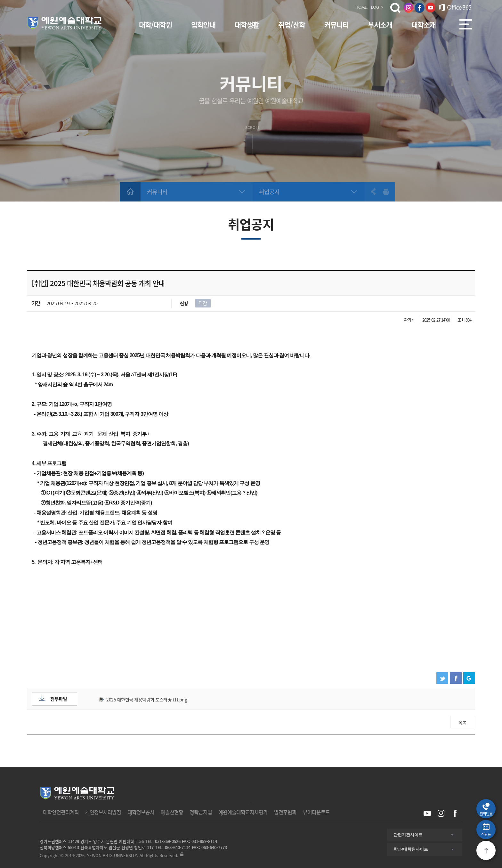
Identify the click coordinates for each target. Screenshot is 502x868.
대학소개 (424, 25)
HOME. (362, 8)
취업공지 (269, 192)
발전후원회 (285, 812)
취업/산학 (292, 25)
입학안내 (203, 25)
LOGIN (377, 8)
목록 (463, 722)
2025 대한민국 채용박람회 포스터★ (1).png (147, 700)
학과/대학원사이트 (411, 849)
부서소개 (380, 25)
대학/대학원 (155, 25)
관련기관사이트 (408, 835)
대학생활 (247, 25)
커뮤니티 (336, 25)
